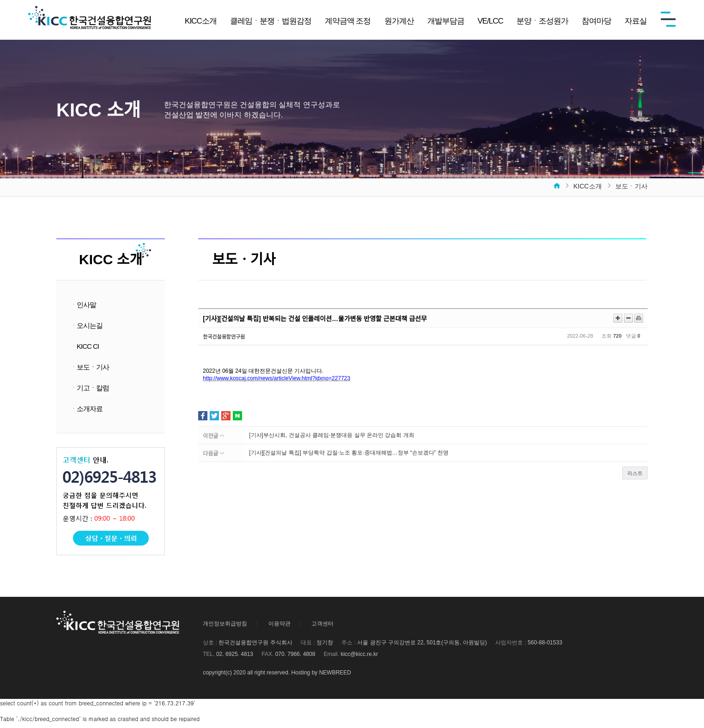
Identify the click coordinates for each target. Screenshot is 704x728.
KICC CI (85, 348)
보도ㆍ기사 (90, 370)
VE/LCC (490, 21)
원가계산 (399, 21)
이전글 (213, 436)
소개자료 (86, 413)
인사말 (83, 305)
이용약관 (279, 629)
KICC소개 (201, 21)
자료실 (636, 21)
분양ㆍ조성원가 (542, 21)
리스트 (635, 473)
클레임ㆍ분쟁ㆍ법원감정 (271, 21)
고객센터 (322, 629)
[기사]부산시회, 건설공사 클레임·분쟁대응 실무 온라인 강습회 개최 (331, 435)
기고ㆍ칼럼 (90, 391)
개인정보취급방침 (225, 629)
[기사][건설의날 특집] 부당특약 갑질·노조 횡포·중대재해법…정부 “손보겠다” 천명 (349, 453)
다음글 (213, 454)
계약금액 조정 (348, 21)
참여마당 (596, 21)
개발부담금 (446, 21)
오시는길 (86, 326)
